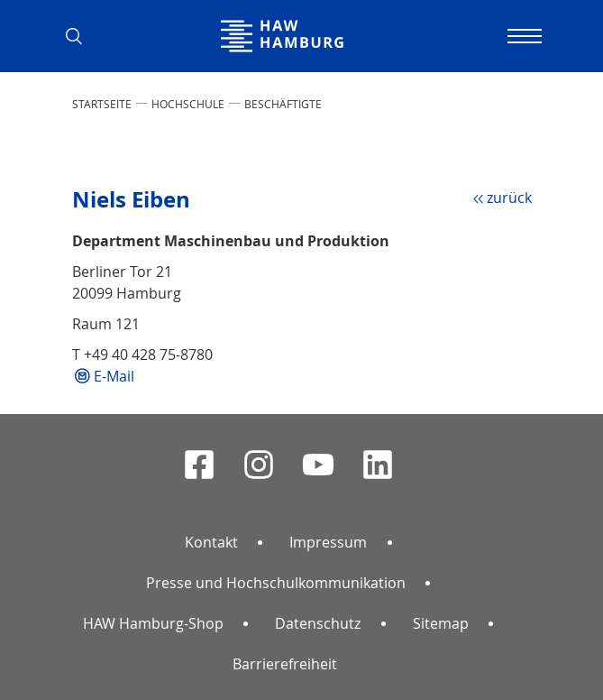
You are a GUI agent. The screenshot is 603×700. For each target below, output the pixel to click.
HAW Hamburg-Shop (153, 623)
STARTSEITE (102, 104)
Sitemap (441, 623)
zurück (509, 198)
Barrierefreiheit (285, 664)
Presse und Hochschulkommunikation (276, 583)
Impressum (328, 542)
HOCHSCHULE (188, 104)
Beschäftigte (283, 104)
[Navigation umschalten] (523, 36)
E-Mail (114, 376)
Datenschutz (318, 623)
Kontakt (211, 542)
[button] (81, 36)
